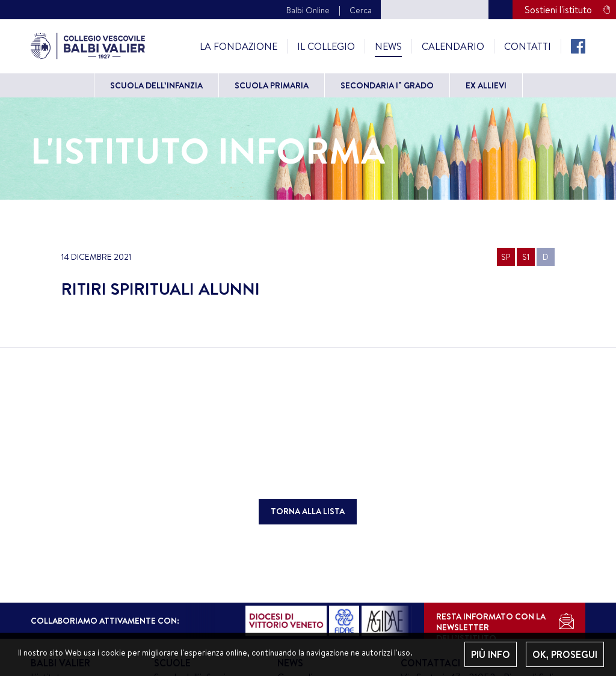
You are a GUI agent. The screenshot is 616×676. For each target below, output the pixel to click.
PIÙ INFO (491, 654)
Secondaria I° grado (387, 85)
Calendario (453, 46)
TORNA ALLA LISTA (308, 511)
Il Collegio (326, 46)
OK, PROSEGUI (565, 654)
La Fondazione (239, 46)
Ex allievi (486, 85)
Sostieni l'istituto (558, 10)
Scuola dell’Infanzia (156, 85)
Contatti (528, 46)
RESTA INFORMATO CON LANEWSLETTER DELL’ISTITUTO (491, 625)
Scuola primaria (272, 85)
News (388, 46)
